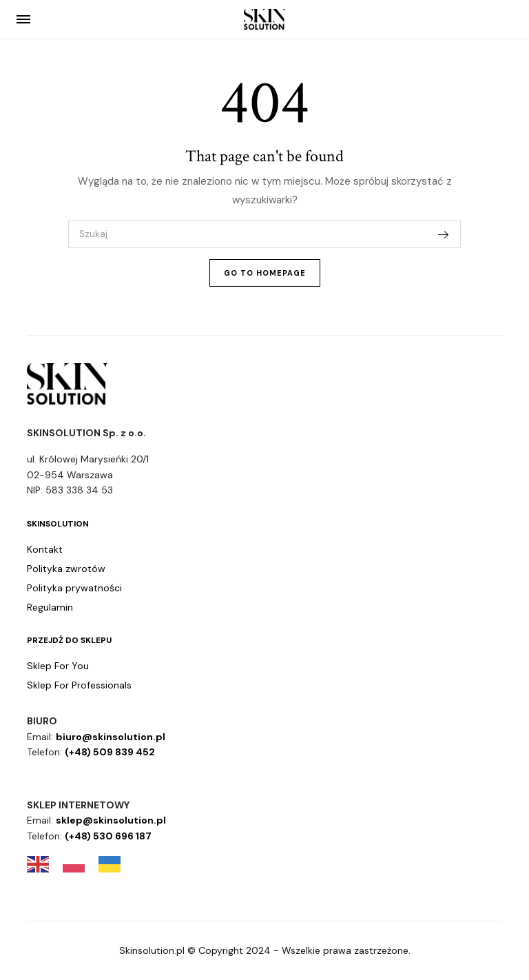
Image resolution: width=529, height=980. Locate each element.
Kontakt (45, 549)
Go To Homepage (265, 273)
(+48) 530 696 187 (108, 836)
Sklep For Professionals (79, 685)
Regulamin (50, 607)
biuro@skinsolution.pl (111, 737)
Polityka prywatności (74, 588)
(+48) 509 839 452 (110, 752)
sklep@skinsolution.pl (111, 820)
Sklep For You (58, 666)
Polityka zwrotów (66, 569)
